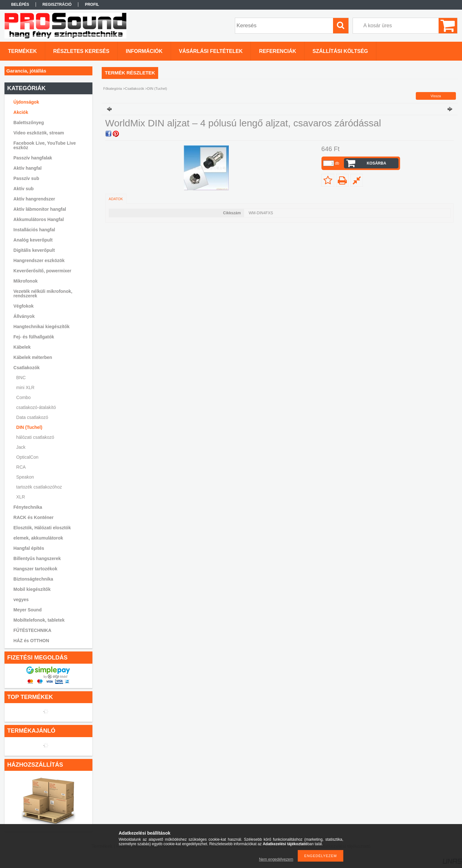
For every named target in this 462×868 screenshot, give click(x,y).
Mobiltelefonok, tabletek (39, 620)
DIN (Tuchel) (29, 427)
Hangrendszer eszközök (39, 260)
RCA (21, 467)
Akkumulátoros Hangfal (39, 219)
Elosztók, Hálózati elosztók (42, 528)
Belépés (20, 4)
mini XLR (26, 387)
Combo (24, 397)
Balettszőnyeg (29, 123)
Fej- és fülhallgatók (34, 337)
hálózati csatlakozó (35, 437)
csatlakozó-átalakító (36, 407)
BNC (21, 378)
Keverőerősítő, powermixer (43, 271)
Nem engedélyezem (276, 859)
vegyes (21, 600)
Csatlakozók (134, 89)
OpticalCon (27, 457)
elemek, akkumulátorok (38, 538)
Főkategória (113, 89)
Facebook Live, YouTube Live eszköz (45, 145)
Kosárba (376, 163)
